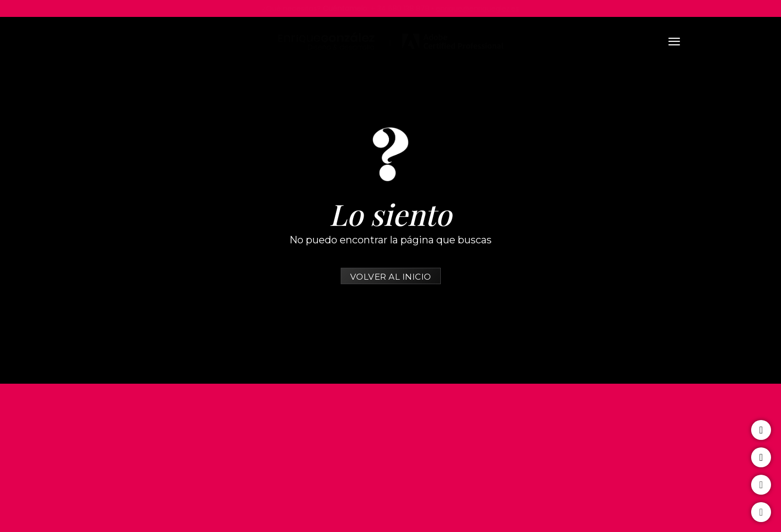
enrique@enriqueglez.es (477, 8)
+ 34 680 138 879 (400, 8)
